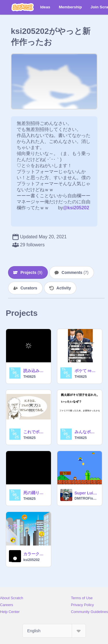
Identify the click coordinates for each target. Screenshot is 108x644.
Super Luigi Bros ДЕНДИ (87, 493)
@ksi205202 (76, 208)
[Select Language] (54, 631)
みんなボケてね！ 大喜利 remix (87, 432)
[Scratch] (23, 7)
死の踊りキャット (35, 493)
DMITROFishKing (87, 498)
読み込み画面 (35, 371)
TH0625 (30, 377)
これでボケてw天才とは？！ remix (35, 432)
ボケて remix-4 (87, 371)
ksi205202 (32, 560)
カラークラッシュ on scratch (35, 554)
